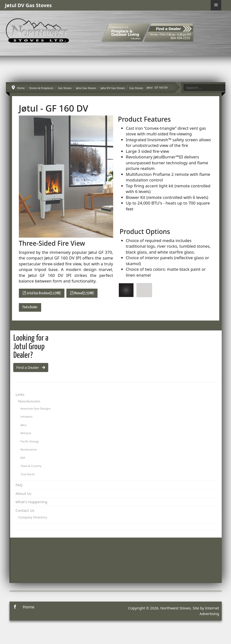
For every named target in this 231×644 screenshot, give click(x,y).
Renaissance (29, 449)
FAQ (19, 485)
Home (29, 607)
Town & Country (31, 466)
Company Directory (33, 517)
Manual (82, 293)
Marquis (26, 433)
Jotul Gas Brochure (42, 293)
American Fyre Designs (36, 408)
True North (28, 474)
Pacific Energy (30, 441)
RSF (23, 458)
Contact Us (25, 510)
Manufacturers (29, 401)
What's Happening (31, 502)
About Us (24, 493)
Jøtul (24, 425)
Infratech (27, 417)
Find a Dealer (30, 307)
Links (20, 394)
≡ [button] (216, 5)
